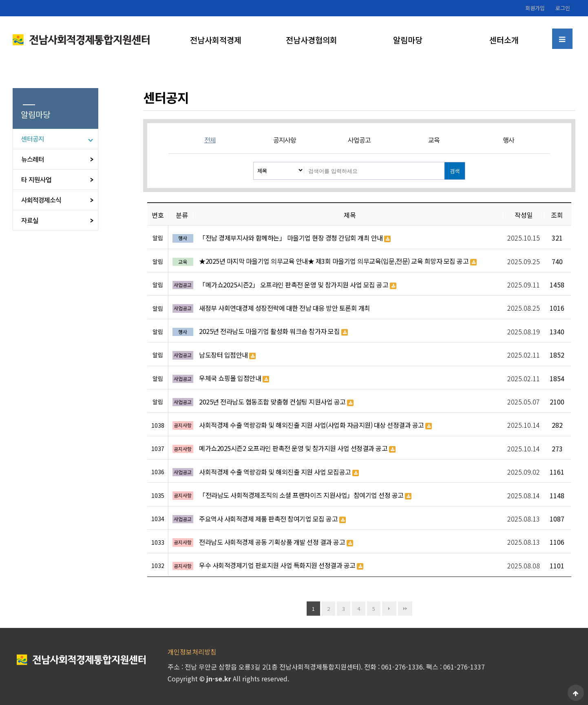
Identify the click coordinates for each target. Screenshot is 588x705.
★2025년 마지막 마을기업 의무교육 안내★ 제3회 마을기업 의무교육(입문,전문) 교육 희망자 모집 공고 (338, 261)
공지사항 (285, 140)
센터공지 (33, 139)
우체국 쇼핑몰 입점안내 (234, 378)
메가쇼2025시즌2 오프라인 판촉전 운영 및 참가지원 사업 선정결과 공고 (297, 449)
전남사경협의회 (312, 40)
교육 (434, 140)
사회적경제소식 (41, 200)
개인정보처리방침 (192, 652)
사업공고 (359, 140)
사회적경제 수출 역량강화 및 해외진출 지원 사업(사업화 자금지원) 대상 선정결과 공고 (315, 425)
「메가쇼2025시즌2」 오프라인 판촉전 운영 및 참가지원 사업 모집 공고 (298, 285)
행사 (508, 140)
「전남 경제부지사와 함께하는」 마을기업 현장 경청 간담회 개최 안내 (295, 238)
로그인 (563, 8)
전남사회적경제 (216, 40)
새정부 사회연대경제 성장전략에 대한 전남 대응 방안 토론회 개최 (285, 308)
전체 (210, 140)
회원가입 (535, 8)
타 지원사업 (36, 180)
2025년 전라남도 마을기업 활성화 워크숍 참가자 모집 (273, 332)
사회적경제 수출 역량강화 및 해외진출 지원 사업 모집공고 (279, 472)
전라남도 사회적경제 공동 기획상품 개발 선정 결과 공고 (276, 542)
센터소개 (504, 40)
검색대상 (254, 162)
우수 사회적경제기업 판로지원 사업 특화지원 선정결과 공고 (281, 566)
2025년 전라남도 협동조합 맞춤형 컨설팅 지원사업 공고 (276, 402)
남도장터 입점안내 (227, 355)
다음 (389, 609)
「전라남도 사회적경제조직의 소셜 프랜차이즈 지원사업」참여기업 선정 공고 (305, 495)
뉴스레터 (33, 159)
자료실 (30, 221)
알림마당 (408, 40)
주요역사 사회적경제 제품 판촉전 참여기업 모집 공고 (272, 519)
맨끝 (405, 609)
